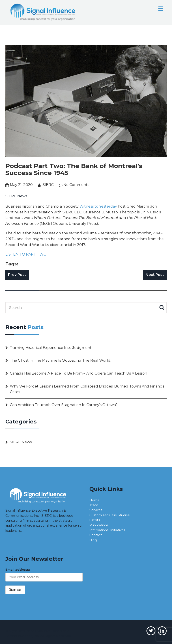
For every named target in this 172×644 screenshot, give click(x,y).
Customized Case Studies (109, 515)
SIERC (48, 185)
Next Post (155, 275)
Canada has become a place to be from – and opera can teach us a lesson (78, 373)
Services (96, 510)
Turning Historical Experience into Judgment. (51, 348)
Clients (95, 520)
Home (94, 500)
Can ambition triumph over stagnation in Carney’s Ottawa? (64, 405)
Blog (93, 540)
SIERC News (16, 196)
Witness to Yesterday (98, 206)
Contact (96, 535)
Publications (99, 525)
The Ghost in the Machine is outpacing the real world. (60, 360)
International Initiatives (107, 530)
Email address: (18, 570)
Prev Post (17, 275)
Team (94, 505)
